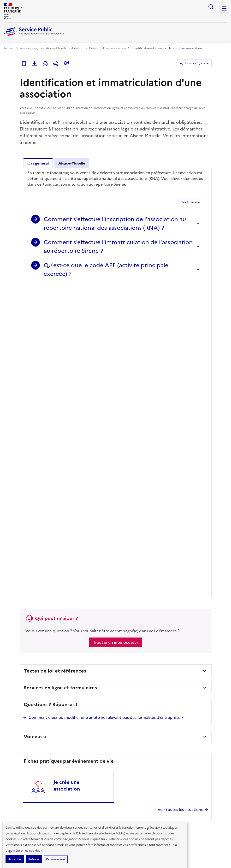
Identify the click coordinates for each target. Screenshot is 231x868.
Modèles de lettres (130, 691)
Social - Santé (13, 683)
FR (195, 63)
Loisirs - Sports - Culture (77, 691)
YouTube (176, 637)
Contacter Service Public (191, 714)
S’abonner (17, 623)
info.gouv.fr (55, 795)
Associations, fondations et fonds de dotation (52, 48)
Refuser (34, 859)
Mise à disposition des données (195, 676)
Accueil (9, 48)
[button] (66, 64)
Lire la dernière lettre (18, 634)
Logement (11, 699)
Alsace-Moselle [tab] (72, 163)
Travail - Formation (17, 691)
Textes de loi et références (55, 363)
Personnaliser (56, 859)
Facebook (176, 624)
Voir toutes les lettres (53, 634)
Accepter (15, 859)
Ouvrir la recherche (211, 7)
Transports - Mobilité (18, 706)
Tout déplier (191, 202)
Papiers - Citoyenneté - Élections (26, 668)
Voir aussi (35, 429)
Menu (224, 11)
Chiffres (180, 668)
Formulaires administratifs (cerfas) (141, 676)
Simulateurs (126, 683)
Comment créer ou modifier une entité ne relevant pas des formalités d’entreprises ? (106, 410)
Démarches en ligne (131, 668)
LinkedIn (203, 624)
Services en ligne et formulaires (60, 380)
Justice (65, 676)
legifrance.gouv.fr (21, 795)
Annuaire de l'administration (137, 714)
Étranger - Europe (72, 683)
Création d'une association (107, 48)
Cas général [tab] (38, 163)
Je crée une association (67, 478)
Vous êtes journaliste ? (189, 706)
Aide (177, 691)
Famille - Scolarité (16, 676)
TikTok (190, 624)
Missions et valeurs (187, 683)
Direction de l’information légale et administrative (76, 779)
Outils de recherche (131, 699)
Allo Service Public (130, 706)
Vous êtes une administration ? (195, 699)
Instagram (216, 624)
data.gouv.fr (86, 795)
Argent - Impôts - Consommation (83, 668)
